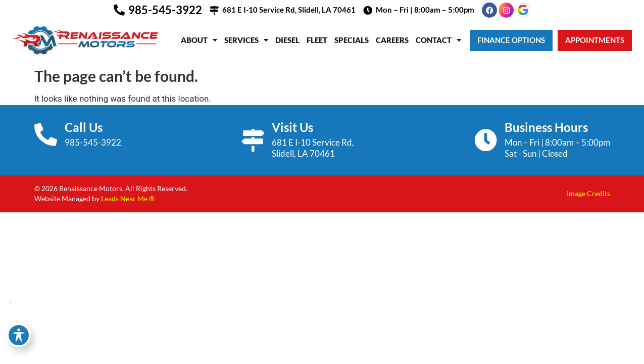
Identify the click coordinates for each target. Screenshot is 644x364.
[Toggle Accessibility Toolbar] (19, 335)
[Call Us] (46, 135)
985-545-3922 (165, 10)
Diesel (287, 40)
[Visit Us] (253, 140)
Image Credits (588, 193)
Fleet (317, 40)
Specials (352, 40)
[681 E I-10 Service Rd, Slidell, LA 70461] (214, 10)
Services (246, 40)
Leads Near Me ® (128, 198)
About (199, 40)
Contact (438, 40)
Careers (392, 40)
